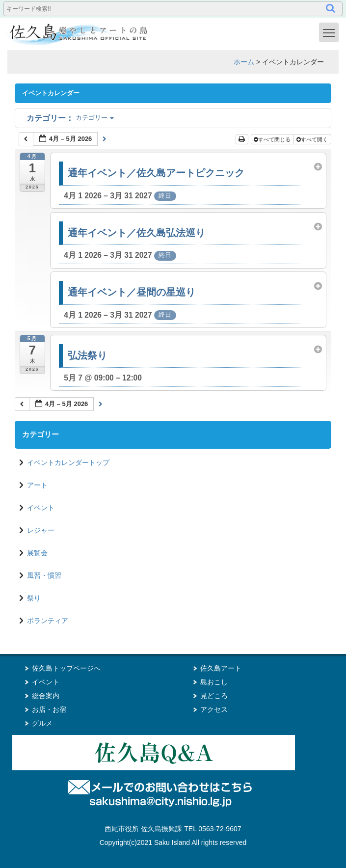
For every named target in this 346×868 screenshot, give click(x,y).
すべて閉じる (273, 139)
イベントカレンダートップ (68, 462)
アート (37, 485)
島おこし (214, 682)
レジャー (41, 530)
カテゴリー (70, 118)
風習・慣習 (44, 575)
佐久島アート (221, 668)
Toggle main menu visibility (331, 32)
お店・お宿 (49, 709)
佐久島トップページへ (66, 668)
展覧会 (37, 553)
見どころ (214, 696)
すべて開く (313, 139)
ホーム (244, 62)
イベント (41, 508)
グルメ (42, 723)
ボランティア (48, 621)
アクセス (214, 709)
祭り (34, 598)
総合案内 (46, 696)
